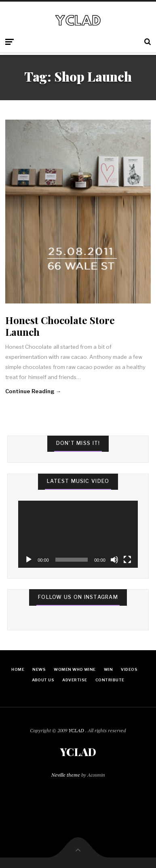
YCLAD (77, 730)
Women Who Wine (75, 669)
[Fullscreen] (127, 560)
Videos (129, 669)
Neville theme (66, 775)
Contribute (110, 680)
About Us (43, 680)
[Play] (29, 560)
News (39, 669)
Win (108, 669)
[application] (78, 534)
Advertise (75, 680)
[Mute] (114, 560)
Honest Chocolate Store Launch (60, 326)
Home (18, 669)
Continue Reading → (33, 391)
